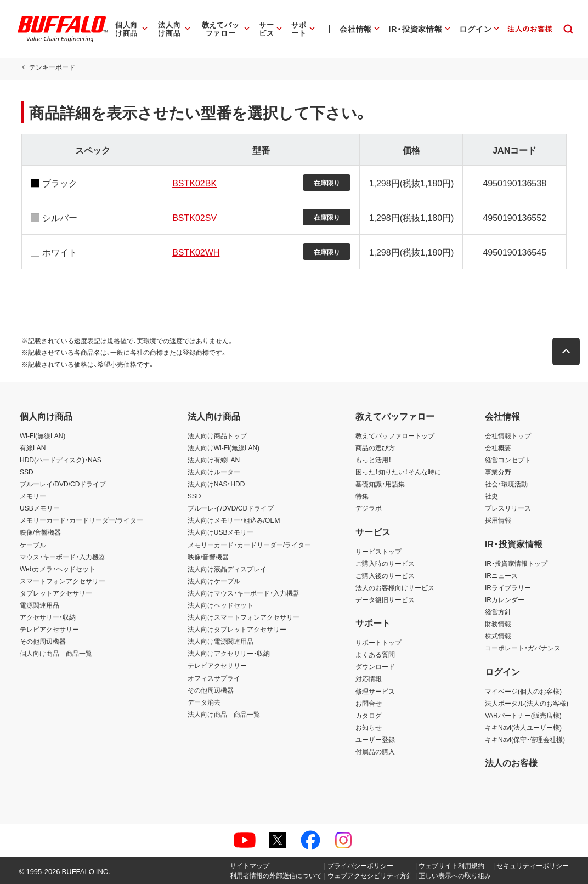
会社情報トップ (508, 435)
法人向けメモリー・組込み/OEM (234, 520)
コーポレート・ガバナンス (523, 648)
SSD (27, 472)
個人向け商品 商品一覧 (56, 653)
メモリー (33, 496)
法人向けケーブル (214, 581)
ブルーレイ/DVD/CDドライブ (63, 484)
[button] (568, 352)
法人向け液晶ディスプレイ (227, 569)
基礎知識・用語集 (380, 484)
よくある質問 (375, 654)
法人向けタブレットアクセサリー (237, 629)
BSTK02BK (194, 183)
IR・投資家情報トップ (516, 563)
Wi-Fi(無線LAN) (43, 435)
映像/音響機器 (40, 532)
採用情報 (498, 520)
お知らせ (369, 727)
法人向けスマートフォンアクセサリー (244, 617)
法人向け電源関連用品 (220, 641)
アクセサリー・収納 (48, 617)
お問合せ (369, 703)
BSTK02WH (195, 252)
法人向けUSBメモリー (221, 532)
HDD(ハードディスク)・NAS (61, 460)
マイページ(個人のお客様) (523, 691)
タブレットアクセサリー (56, 593)
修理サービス (375, 691)
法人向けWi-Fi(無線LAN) (224, 447)
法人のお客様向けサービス (395, 587)
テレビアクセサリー (49, 629)
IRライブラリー (508, 587)
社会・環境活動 (506, 484)
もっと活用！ (374, 460)
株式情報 (498, 636)
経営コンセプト (508, 460)
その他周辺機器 (43, 641)
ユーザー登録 (375, 739)
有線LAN (33, 447)
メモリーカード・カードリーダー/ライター (81, 520)
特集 (362, 496)
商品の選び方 (375, 447)
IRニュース (501, 575)
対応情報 (369, 678)
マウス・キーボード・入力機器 (63, 557)
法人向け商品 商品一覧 (224, 714)
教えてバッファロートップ (395, 435)
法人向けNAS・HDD (216, 484)
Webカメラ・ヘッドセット (58, 569)
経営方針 (498, 611)
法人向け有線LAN (214, 460)
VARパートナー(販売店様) (523, 715)
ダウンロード (375, 666)
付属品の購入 (375, 751)
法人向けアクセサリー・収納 (229, 653)
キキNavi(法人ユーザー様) (523, 727)
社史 (491, 496)
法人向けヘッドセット (220, 605)
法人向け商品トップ (217, 435)
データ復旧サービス (385, 599)
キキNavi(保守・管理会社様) (525, 739)
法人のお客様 (511, 762)
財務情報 (498, 624)
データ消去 (204, 702)
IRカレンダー (505, 599)
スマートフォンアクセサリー (63, 581)
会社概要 (498, 447)
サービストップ (378, 551)
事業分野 (498, 472)
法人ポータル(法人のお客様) (527, 703)
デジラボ (369, 508)
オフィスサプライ (214, 678)
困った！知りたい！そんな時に (398, 472)
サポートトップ (378, 642)
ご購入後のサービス (385, 575)
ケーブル (33, 545)
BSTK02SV (194, 217)
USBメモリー (40, 508)
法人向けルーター (214, 472)
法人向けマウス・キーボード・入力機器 (244, 593)
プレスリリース (508, 508)
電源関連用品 (39, 605)
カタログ (369, 715)
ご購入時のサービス (385, 563)
